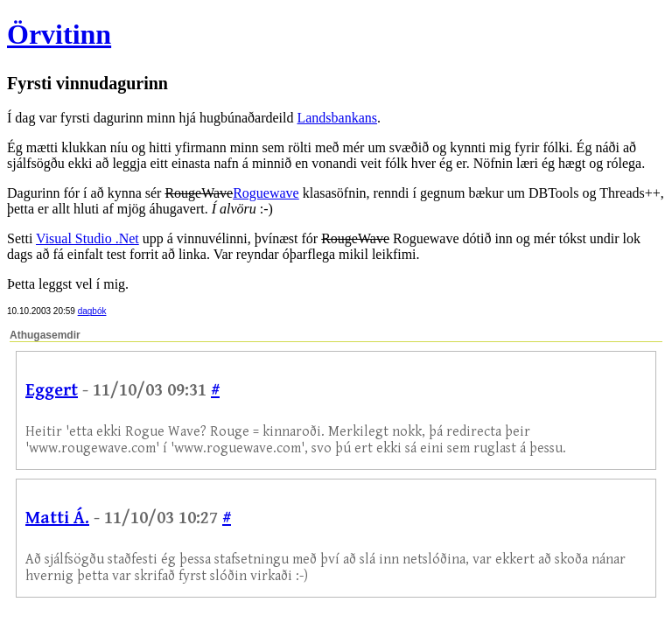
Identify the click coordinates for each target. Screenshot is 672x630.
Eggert (52, 391)
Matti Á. (57, 518)
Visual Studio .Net (87, 238)
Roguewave (266, 193)
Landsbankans (337, 118)
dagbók (92, 311)
